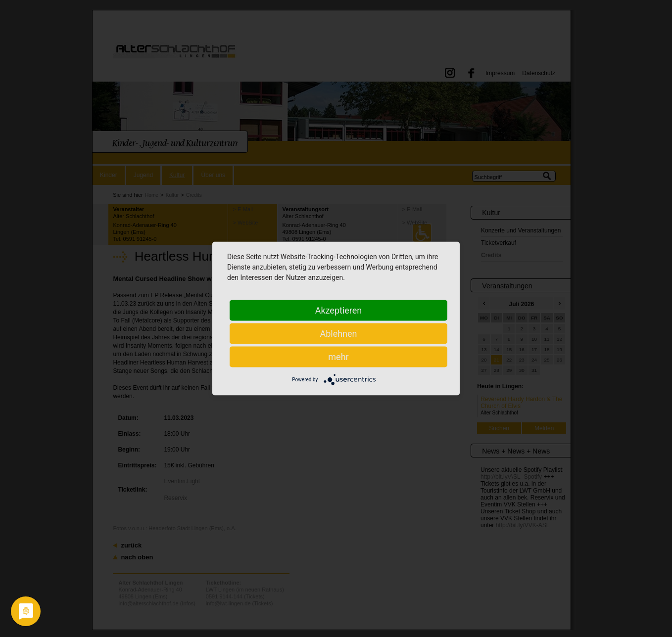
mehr (338, 357)
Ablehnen (338, 334)
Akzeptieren (339, 310)
